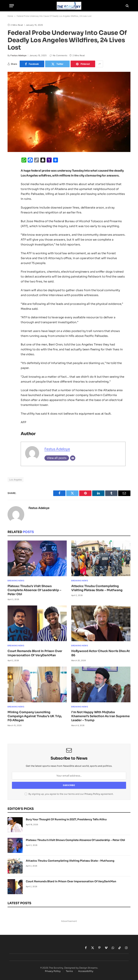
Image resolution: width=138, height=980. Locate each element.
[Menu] (12, 6)
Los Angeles (16, 480)
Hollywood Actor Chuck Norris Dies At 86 (101, 653)
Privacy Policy (92, 794)
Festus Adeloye (19, 55)
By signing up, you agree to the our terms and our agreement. (69, 794)
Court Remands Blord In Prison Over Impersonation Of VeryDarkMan (35, 653)
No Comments (58, 55)
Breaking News (16, 581)
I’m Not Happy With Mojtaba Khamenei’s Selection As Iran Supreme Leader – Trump (101, 716)
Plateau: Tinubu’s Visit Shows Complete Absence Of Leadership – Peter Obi (34, 590)
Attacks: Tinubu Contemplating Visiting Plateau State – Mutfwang (97, 588)
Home (10, 16)
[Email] (73, 458)
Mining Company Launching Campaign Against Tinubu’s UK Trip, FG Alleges (35, 716)
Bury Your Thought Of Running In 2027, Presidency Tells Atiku (66, 819)
